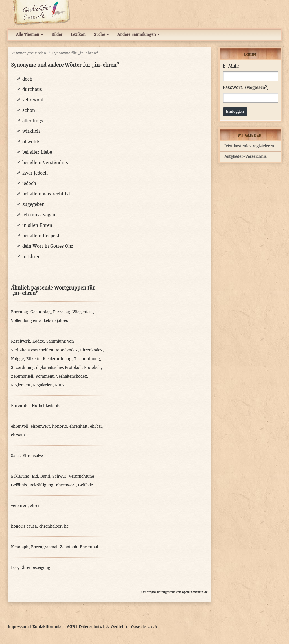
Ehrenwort (66, 485)
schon (29, 110)
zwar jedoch (35, 173)
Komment (45, 376)
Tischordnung (87, 359)
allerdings (33, 121)
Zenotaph (69, 547)
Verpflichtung (82, 476)
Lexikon (78, 35)
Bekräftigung (41, 485)
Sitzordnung (22, 368)
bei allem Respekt (41, 236)
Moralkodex (67, 350)
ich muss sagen (39, 215)
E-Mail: (231, 66)
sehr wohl (33, 100)
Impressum (18, 627)
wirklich (31, 131)
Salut (16, 456)
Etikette (33, 359)
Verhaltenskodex (72, 376)
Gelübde (86, 485)
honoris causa (24, 526)
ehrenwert (40, 426)
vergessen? (257, 88)
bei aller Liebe (37, 152)
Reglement (21, 385)
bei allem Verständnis (45, 163)
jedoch (29, 183)
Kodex (38, 341)
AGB (71, 627)
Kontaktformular (48, 627)
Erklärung (20, 476)
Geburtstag (40, 312)
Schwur (59, 476)
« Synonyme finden (29, 53)
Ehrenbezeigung (35, 568)
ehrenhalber (50, 526)
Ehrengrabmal (44, 547)
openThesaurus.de (195, 592)
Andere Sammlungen (139, 35)
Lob (14, 568)
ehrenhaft (78, 426)
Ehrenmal (89, 547)
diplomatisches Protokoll (59, 368)
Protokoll (92, 368)
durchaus (32, 89)
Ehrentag (19, 312)
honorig (60, 426)
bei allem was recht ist (46, 194)
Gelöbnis (19, 485)
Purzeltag (62, 312)
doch (27, 79)
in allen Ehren (37, 225)
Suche (101, 35)
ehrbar (96, 426)
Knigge (17, 359)
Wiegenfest (83, 312)
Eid (35, 476)
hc (66, 526)
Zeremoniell (22, 376)
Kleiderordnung (57, 359)
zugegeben (33, 204)
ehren (35, 506)
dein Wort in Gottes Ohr (48, 246)
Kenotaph (20, 547)
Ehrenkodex (91, 350)
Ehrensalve (33, 456)
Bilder (57, 35)
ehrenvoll (20, 426)
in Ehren (31, 257)
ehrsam (18, 435)
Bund (45, 476)
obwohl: (31, 142)
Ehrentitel (20, 406)
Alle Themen (30, 35)
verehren (19, 506)
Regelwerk (20, 341)
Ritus (60, 385)
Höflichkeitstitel (47, 406)
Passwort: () (246, 88)
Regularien (43, 385)
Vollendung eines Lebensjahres (40, 321)
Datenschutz (90, 627)
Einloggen (235, 111)
